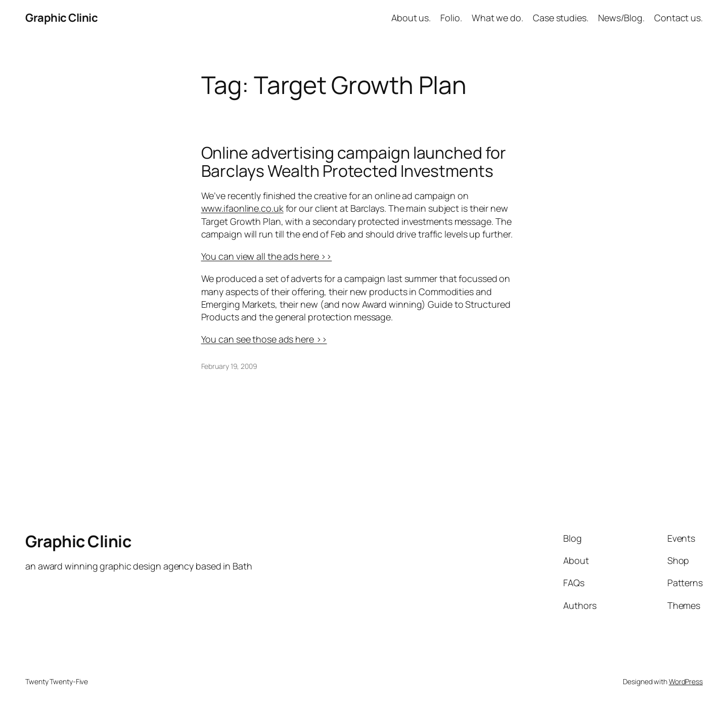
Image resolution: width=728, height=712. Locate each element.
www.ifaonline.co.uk (242, 208)
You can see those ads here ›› (264, 339)
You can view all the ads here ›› (267, 256)
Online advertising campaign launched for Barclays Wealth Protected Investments (354, 162)
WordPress (686, 681)
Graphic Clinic (61, 18)
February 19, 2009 (229, 366)
